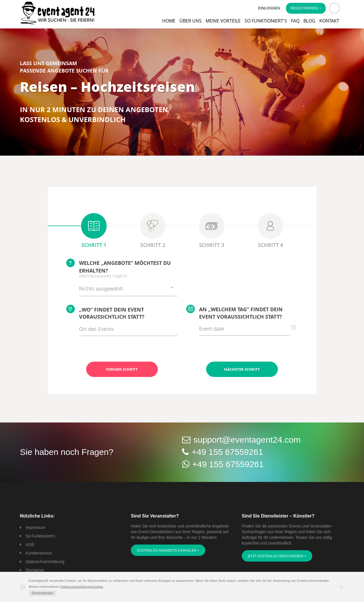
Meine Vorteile (223, 21)
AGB (30, 545)
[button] (334, 8)
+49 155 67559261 (227, 452)
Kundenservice (39, 553)
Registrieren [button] (306, 8)
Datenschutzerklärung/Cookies (82, 587)
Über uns (191, 21)
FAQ (295, 21)
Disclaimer (35, 570)
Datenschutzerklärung (45, 562)
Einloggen (269, 8)
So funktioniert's (266, 21)
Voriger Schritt (122, 369)
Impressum (35, 527)
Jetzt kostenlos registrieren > (277, 556)
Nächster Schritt (242, 369)
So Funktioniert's (40, 536)
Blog (309, 21)
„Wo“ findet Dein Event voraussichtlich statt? (105, 313)
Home (169, 21)
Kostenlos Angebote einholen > (168, 550)
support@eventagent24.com (247, 440)
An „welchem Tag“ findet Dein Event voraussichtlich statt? (234, 312)
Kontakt (329, 21)
